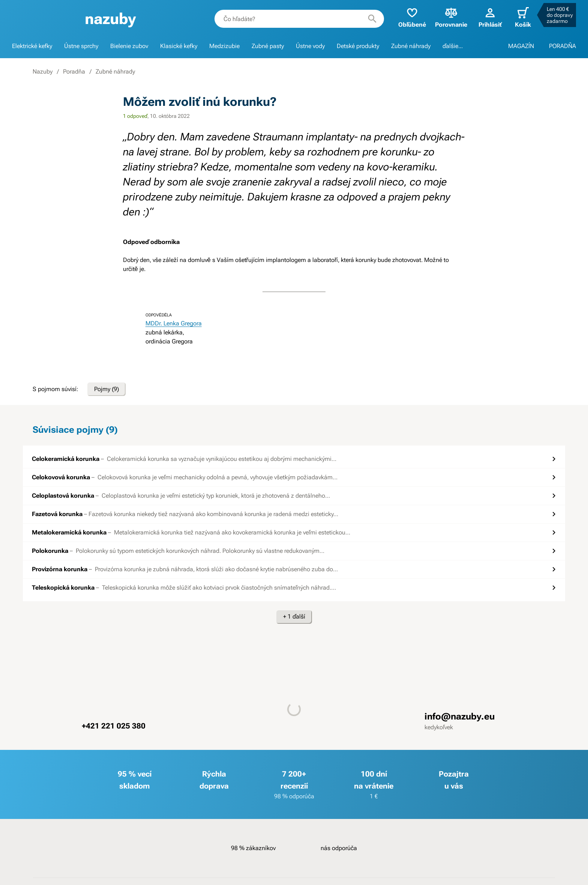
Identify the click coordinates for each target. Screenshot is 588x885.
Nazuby (43, 71)
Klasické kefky (179, 46)
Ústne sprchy (81, 46)
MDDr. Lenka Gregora (174, 323)
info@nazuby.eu (460, 716)
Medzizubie (224, 46)
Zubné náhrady (411, 46)
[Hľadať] (372, 19)
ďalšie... (453, 46)
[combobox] (299, 19)
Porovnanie (451, 17)
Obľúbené (412, 17)
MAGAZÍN (521, 46)
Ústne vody (310, 46)
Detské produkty (358, 46)
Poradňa (74, 71)
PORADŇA (562, 46)
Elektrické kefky (32, 46)
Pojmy (106, 389)
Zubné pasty (268, 46)
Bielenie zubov (129, 46)
